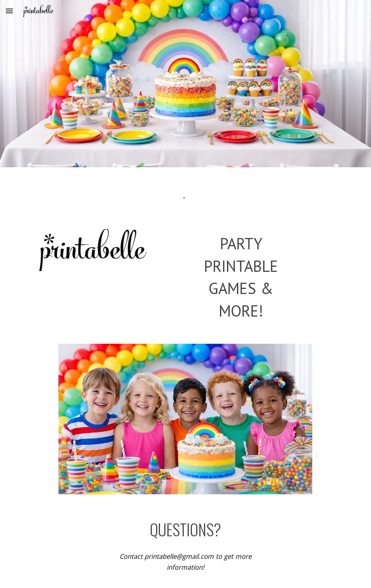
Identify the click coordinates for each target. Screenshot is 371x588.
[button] (9, 11)
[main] (241, 277)
